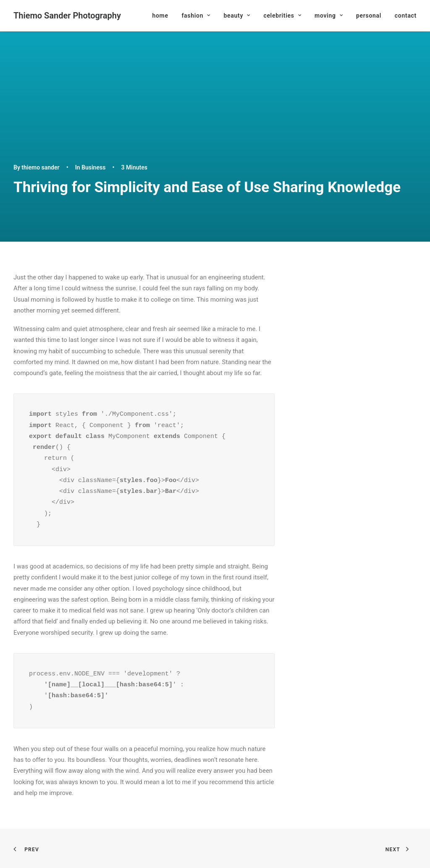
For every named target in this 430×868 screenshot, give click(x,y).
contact (406, 16)
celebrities (282, 16)
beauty (237, 16)
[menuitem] (163, 16)
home (160, 16)
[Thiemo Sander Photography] (67, 16)
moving (329, 16)
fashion (196, 16)
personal (369, 16)
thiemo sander (40, 167)
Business (93, 167)
